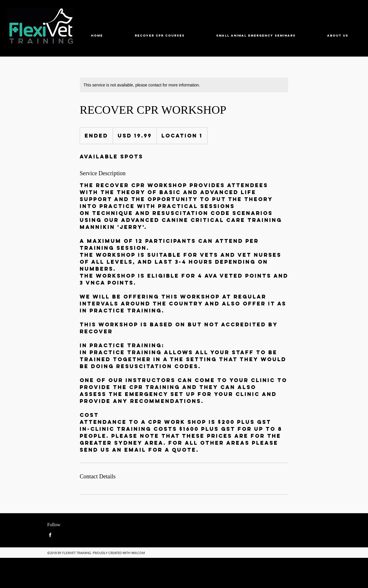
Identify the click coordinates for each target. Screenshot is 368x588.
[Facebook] (50, 535)
